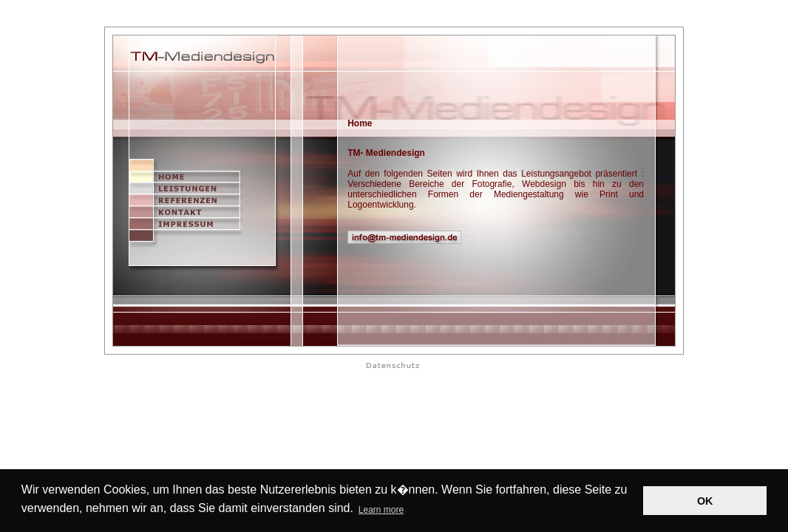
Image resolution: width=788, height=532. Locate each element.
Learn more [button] (381, 510)
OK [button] (705, 501)
